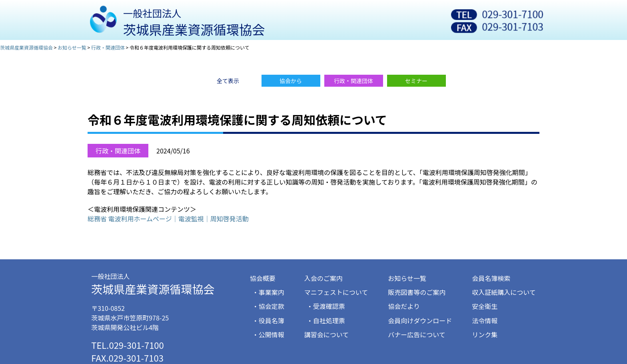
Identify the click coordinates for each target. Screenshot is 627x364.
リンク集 (485, 334)
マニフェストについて (336, 292)
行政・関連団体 (118, 151)
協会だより (404, 306)
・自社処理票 (326, 320)
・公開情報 (268, 334)
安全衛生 (485, 306)
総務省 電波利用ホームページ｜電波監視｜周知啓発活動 (168, 219)
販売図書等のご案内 (417, 292)
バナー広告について (417, 334)
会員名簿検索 (491, 278)
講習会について (327, 334)
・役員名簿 (268, 320)
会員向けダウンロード (420, 320)
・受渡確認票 (326, 306)
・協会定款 (268, 306)
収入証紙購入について (504, 292)
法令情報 (485, 320)
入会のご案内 (323, 278)
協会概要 (263, 278)
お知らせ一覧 (407, 278)
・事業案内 (268, 292)
